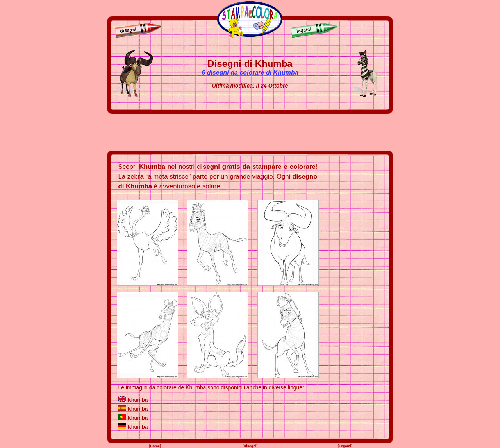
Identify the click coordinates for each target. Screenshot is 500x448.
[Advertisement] (250, 132)
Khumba (137, 400)
